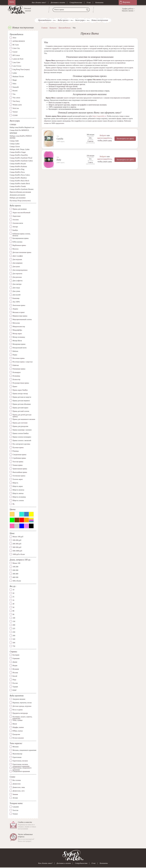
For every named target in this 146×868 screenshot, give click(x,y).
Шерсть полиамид (19, 497)
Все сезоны (17, 780)
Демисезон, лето (19, 791)
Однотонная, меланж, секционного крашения (21, 764)
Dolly (59, 160)
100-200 (15, 567)
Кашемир (16, 298)
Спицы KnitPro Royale (18, 164)
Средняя (16, 807)
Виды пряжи (63, 20)
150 (14, 621)
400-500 (15, 577)
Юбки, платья (18, 731)
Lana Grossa (17, 66)
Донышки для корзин (17, 195)
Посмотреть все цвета (125, 139)
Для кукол (16, 266)
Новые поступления (100, 20)
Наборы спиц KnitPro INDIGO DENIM (21, 137)
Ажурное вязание (19, 699)
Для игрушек (17, 259)
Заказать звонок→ (128, 11)
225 (14, 628)
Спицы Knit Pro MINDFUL (19, 130)
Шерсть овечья (18, 493)
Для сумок (16, 291)
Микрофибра (17, 330)
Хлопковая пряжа (19, 476)
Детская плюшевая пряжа (22, 252)
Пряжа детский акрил (20, 408)
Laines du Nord (18, 59)
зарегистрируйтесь (104, 138)
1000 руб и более (19, 554)
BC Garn (16, 45)
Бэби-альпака (17, 242)
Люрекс (15, 309)
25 (13, 597)
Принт (15, 386)
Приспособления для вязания (20, 192)
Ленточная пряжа (19, 305)
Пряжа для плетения (20, 423)
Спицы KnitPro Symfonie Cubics (21, 161)
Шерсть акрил (18, 486)
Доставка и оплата (58, 3)
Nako (14, 84)
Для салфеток (18, 281)
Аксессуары (80, 20)
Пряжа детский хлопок (21, 411)
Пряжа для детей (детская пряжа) (22, 416)
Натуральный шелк (20, 348)
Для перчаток (17, 274)
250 (14, 632)
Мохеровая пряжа (19, 344)
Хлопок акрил (18, 479)
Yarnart (15, 112)
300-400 (15, 574)
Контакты (99, 3)
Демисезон (17, 784)
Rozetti (15, 91)
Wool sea (16, 108)
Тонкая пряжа (18, 465)
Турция (15, 687)
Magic (15, 80)
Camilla (60, 139)
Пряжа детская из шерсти (22, 397)
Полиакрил (17, 372)
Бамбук (15, 230)
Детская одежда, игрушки (22, 706)
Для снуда (16, 288)
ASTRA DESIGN (19, 41)
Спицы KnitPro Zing (17, 169)
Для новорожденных (20, 270)
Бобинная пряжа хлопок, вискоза (22, 235)
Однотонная (17, 757)
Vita (14, 94)
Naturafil (16, 87)
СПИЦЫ (13, 125)
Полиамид (16, 376)
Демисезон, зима (19, 787)
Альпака (16, 220)
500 (14, 643)
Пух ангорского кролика (21, 444)
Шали (15, 724)
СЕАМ (15, 115)
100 (14, 618)
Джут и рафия (18, 256)
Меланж (16, 747)
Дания (15, 662)
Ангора (15, 227)
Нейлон (15, 351)
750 (14, 646)
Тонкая (15, 814)
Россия (15, 683)
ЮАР (14, 690)
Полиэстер (16, 379)
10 (13, 590)
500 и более (17, 581)
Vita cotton (16, 98)
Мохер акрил (17, 334)
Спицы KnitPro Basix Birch (19, 181)
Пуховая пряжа (18, 447)
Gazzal (15, 52)
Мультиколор (17, 754)
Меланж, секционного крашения (24, 750)
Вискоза (15, 249)
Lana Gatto (16, 62)
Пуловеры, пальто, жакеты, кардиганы (22, 717)
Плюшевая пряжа (19, 369)
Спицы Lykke (15, 144)
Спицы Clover (15, 147)
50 (13, 607)
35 (13, 600)
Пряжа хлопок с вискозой (22, 440)
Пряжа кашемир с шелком (22, 430)
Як (14, 504)
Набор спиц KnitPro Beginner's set (22, 127)
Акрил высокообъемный (21, 213)
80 (13, 611)
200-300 (15, 570)
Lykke (15, 73)
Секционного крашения (21, 771)
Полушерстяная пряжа (21, 383)
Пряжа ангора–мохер (20, 394)
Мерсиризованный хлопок (22, 319)
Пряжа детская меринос (21, 401)
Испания (16, 669)
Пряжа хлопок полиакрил (22, 437)
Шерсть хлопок (18, 500)
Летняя (15, 798)
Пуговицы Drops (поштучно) (20, 201)
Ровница (16, 451)
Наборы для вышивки (18, 198)
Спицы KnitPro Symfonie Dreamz (22, 189)
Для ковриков (17, 263)
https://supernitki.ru (99, 116)
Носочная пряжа (19, 358)
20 (13, 593)
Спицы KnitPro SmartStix (19, 155)
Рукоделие (16, 734)
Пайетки (16, 365)
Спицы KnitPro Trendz (18, 186)
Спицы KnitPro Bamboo (18, 178)
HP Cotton (16, 55)
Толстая (15, 810)
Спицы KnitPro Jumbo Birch (20, 184)
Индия (15, 666)
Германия (16, 659)
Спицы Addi (14, 141)
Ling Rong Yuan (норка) (21, 70)
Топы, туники (17, 720)
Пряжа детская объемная (22, 404)
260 (14, 636)
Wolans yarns (17, 105)
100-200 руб (17, 540)
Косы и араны (18, 710)
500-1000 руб (17, 551)
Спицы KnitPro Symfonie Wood (21, 158)
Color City (16, 48)
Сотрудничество (76, 3)
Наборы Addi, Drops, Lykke (20, 149)
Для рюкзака (17, 277)
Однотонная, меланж (20, 761)
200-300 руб (17, 544)
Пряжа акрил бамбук (20, 390)
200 (14, 625)
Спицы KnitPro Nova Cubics (20, 175)
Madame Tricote (18, 77)
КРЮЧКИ (13, 133)
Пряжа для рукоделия (20, 426)
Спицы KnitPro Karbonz (18, 167)
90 (13, 614)
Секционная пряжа (19, 455)
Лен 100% (16, 302)
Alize (14, 38)
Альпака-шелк (18, 223)
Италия (15, 673)
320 (14, 639)
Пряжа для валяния (20, 209)
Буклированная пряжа (21, 238)
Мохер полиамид (19, 337)
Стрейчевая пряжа (19, 458)
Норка (15, 355)
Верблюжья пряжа (19, 245)
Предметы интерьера (20, 713)
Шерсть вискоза (18, 490)
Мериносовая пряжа (20, 316)
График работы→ (129, 9)
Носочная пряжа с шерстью (23, 362)
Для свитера (17, 284)
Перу (14, 680)
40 (13, 604)
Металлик (16, 323)
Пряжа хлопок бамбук (21, 433)
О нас (89, 3)
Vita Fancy (16, 101)
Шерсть (15, 483)
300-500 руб (17, 547)
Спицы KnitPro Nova (17, 172)
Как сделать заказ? (39, 3)
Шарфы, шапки (18, 727)
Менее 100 (16, 563)
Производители (44, 20)
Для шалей (16, 295)
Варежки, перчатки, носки (22, 703)
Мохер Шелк (17, 341)
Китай (15, 676)
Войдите (103, 135)
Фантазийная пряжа (20, 472)
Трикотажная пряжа (20, 469)
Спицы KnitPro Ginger (18, 152)
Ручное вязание (18, 738)
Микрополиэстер (19, 326)
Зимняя (15, 794)
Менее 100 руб (18, 537)
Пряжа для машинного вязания (24, 419)
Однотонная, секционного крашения (22, 768)
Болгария (16, 655)
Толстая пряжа (18, 462)
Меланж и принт (19, 312)
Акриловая (16, 216)
